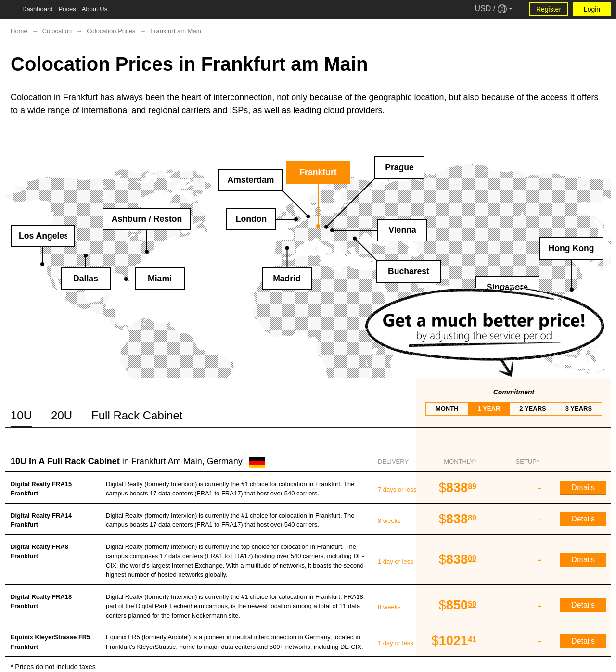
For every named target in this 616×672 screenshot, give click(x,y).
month (447, 409)
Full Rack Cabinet (137, 415)
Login (592, 9)
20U (62, 415)
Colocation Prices (111, 31)
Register (549, 9)
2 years (533, 409)
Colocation (57, 31)
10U (21, 415)
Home (19, 31)
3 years (579, 409)
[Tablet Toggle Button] (10, 10)
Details (583, 488)
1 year (489, 409)
